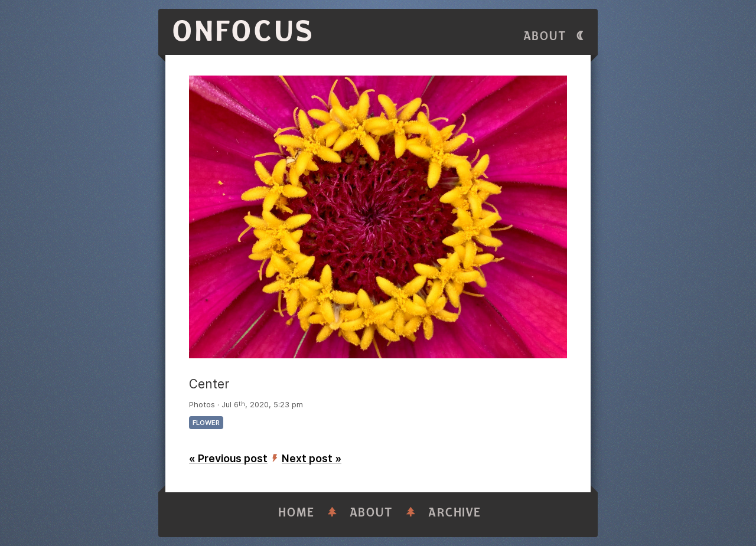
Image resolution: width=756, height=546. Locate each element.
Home (296, 513)
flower (206, 423)
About (545, 36)
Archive (455, 513)
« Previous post (228, 458)
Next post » (312, 458)
